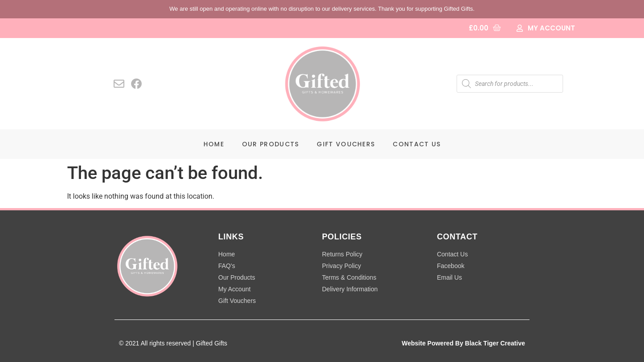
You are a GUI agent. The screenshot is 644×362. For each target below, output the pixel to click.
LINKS (231, 237)
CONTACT (457, 237)
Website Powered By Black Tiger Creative (463, 343)
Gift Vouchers (346, 144)
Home (214, 144)
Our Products (271, 144)
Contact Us (417, 144)
